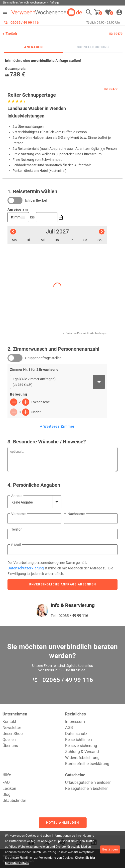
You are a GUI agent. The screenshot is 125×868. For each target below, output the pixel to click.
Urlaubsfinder (14, 800)
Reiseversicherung (81, 746)
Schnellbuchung (93, 47)
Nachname (76, 514)
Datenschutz (76, 734)
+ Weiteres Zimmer (57, 426)
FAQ (6, 782)
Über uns (10, 746)
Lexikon (9, 788)
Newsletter (12, 728)
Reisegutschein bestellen (87, 788)
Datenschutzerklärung (26, 568)
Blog (6, 794)
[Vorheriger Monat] (13, 232)
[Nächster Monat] (102, 232)
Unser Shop (13, 734)
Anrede (17, 496)
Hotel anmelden (63, 823)
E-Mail (16, 545)
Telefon (17, 529)
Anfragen (33, 47)
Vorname (18, 514)
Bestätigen (110, 849)
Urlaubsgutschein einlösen (88, 782)
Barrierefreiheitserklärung (87, 764)
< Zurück (10, 34)
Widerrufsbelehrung (82, 758)
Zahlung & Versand (82, 752)
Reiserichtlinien (78, 740)
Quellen (9, 740)
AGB (69, 728)
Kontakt (9, 722)
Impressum (75, 722)
